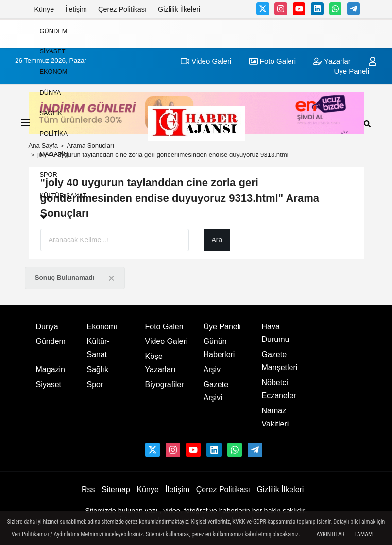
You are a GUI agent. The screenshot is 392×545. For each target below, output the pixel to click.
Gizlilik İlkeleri (179, 9)
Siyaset (53, 51)
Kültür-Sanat (63, 195)
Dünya (51, 92)
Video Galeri (167, 341)
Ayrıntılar (331, 534)
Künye (44, 9)
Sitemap (116, 489)
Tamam (363, 534)
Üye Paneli (222, 327)
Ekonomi (54, 72)
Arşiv (212, 369)
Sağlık (51, 113)
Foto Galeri (164, 327)
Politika (54, 133)
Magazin (54, 154)
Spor (49, 175)
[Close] (111, 278)
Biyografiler (165, 384)
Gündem (54, 30)
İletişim (76, 9)
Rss (88, 489)
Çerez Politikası (122, 9)
